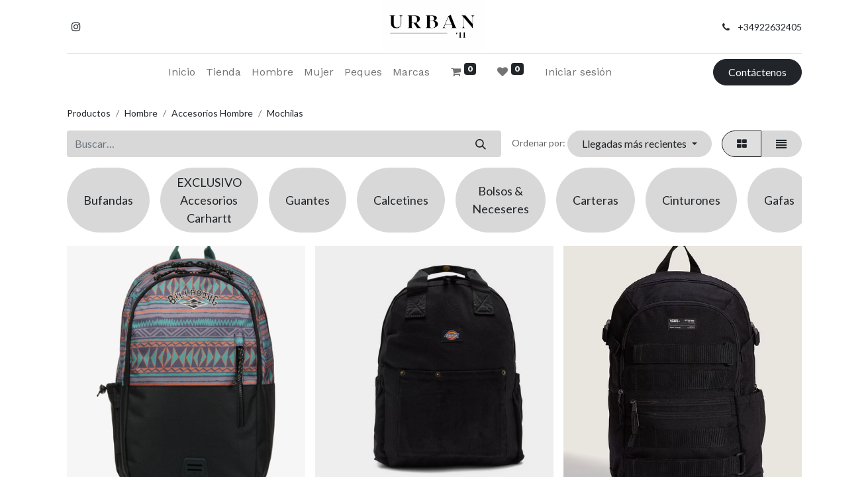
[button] (640, 144)
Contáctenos (757, 72)
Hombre (141, 113)
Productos (89, 113)
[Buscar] (481, 144)
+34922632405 (770, 27)
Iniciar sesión (578, 72)
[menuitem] (182, 72)
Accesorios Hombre (212, 113)
